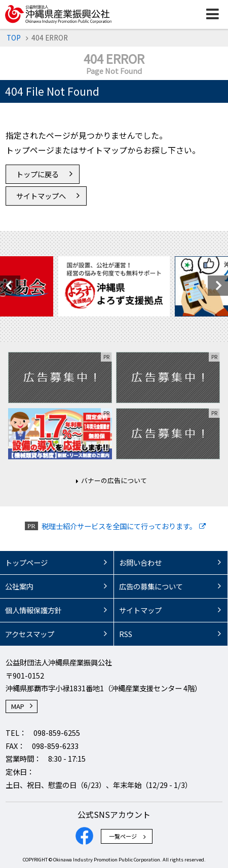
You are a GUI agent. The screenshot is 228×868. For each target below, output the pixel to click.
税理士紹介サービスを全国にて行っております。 (119, 526)
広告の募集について (151, 586)
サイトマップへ (41, 196)
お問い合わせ (140, 562)
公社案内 (19, 586)
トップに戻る (37, 174)
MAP (18, 706)
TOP (14, 37)
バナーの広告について (114, 480)
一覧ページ (123, 836)
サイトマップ (140, 610)
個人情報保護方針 (33, 610)
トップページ (26, 562)
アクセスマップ (30, 634)
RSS (126, 634)
